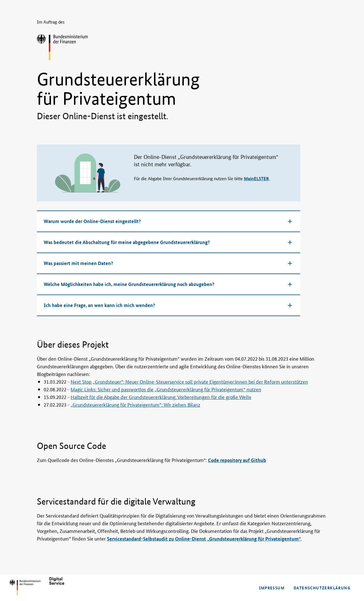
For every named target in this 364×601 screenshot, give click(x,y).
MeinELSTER (256, 178)
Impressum (272, 588)
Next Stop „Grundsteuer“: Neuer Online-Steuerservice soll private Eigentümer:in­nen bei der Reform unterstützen (189, 381)
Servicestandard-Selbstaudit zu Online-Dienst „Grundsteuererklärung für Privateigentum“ (204, 539)
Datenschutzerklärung (322, 588)
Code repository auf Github (237, 460)
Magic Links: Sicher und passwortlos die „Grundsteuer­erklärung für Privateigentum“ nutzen (166, 389)
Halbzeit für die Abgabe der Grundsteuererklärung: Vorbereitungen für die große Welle (161, 397)
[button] (169, 221)
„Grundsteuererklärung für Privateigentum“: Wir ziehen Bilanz (135, 404)
